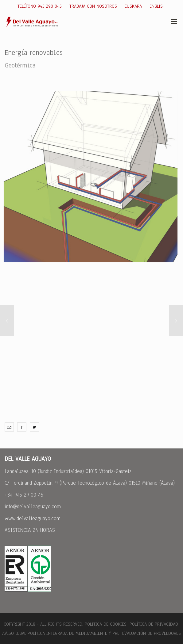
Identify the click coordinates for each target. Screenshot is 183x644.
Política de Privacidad (154, 624)
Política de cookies (106, 624)
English (158, 6)
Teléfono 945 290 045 (40, 6)
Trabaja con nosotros (93, 6)
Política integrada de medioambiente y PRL (73, 633)
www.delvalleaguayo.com (33, 518)
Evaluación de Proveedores (151, 633)
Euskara (133, 6)
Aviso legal (14, 633)
